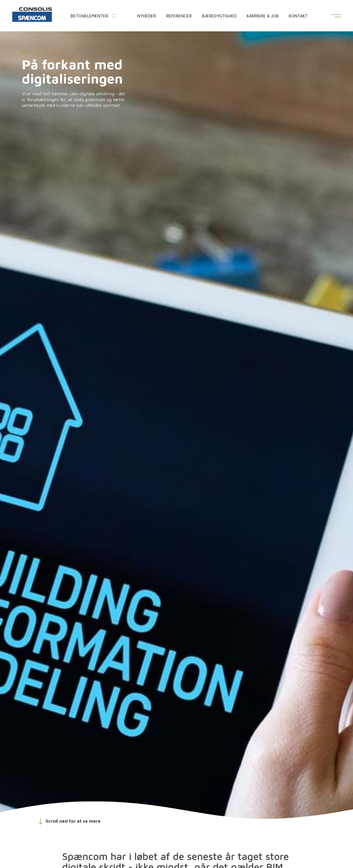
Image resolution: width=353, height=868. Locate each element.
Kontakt (298, 16)
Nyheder (147, 16)
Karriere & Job (263, 16)
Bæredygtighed (219, 16)
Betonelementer (93, 16)
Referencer (179, 16)
